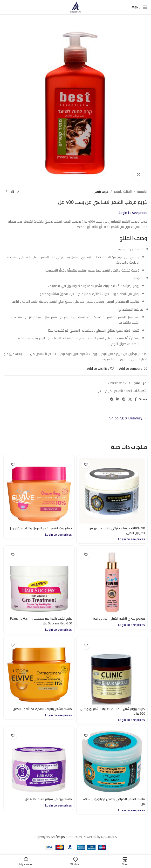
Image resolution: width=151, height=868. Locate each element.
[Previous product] (18, 191)
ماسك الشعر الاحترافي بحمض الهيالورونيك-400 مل (124, 801)
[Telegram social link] (112, 399)
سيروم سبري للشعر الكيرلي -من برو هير (118, 618)
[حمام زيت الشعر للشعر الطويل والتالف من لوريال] (39, 491)
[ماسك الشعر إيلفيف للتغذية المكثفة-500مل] (39, 672)
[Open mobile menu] (140, 7)
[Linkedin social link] (118, 399)
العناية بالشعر (123, 191)
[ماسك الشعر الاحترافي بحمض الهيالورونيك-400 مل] (112, 762)
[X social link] (130, 399)
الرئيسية (142, 191)
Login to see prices (133, 213)
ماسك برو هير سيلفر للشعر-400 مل (47, 799)
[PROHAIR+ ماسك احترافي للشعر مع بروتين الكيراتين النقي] (112, 491)
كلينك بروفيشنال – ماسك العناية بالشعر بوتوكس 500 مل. (117, 711)
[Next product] (7, 191)
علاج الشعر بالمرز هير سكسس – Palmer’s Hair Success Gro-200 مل (40, 621)
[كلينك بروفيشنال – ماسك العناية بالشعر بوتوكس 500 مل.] (112, 672)
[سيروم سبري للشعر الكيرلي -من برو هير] (112, 581)
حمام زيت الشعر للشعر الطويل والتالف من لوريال (43, 531)
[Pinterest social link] (124, 399)
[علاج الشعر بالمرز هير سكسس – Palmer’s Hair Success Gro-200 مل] (39, 581)
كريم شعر (102, 191)
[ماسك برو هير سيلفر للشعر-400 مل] (39, 762)
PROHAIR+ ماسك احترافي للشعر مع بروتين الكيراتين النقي (115, 531)
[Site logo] (75, 7)
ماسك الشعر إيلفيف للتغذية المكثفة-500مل (40, 709)
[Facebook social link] (136, 399)
